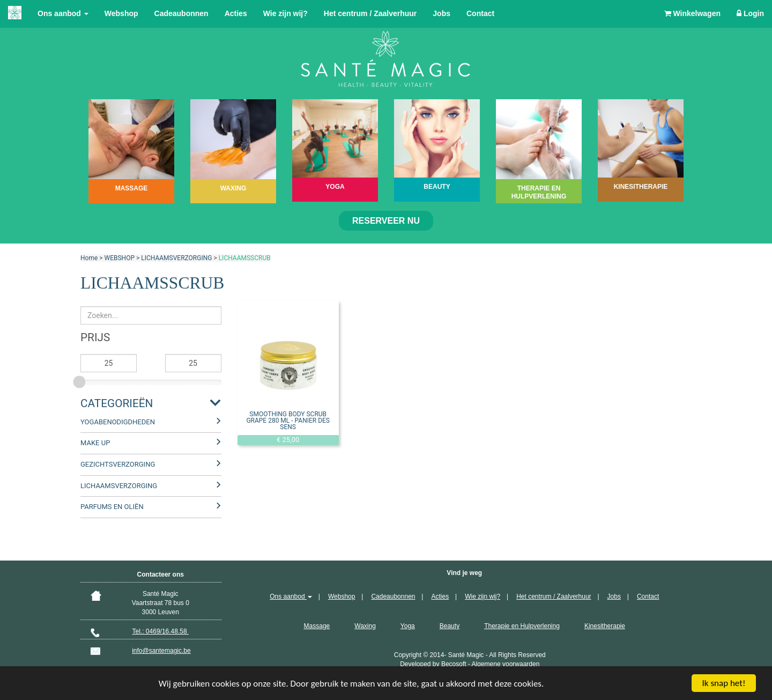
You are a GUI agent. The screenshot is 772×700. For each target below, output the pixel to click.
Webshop (121, 13)
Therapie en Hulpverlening (522, 626)
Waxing (365, 626)
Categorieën (117, 403)
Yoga (408, 626)
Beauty (450, 626)
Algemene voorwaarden (506, 664)
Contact (480, 13)
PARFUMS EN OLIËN (112, 507)
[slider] (80, 380)
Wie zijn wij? (285, 13)
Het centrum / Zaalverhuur (370, 13)
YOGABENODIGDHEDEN (118, 422)
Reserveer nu (386, 221)
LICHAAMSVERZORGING (176, 258)
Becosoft (454, 664)
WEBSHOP (120, 258)
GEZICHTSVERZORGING (118, 464)
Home (89, 258)
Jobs (441, 13)
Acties (236, 13)
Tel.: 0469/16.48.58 (161, 631)
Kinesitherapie (605, 626)
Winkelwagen (692, 13)
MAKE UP (95, 443)
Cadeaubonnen (181, 13)
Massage (317, 626)
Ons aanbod (63, 13)
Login (750, 13)
